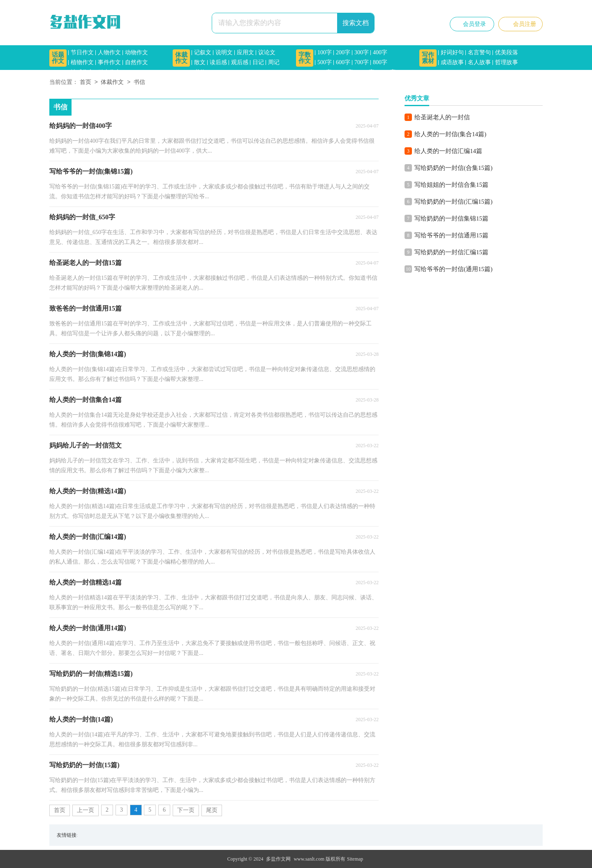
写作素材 (428, 58)
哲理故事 (506, 62)
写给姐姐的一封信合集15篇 (451, 185)
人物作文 (109, 52)
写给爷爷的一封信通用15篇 (451, 235)
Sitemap (355, 859)
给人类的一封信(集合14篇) (450, 134)
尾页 (212, 810)
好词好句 (452, 52)
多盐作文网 (278, 859)
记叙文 (203, 52)
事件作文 (109, 62)
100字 (325, 52)
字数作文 (305, 58)
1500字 (387, 72)
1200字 (366, 72)
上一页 (86, 810)
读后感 (218, 62)
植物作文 (82, 62)
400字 (380, 52)
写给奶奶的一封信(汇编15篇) (453, 202)
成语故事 (452, 62)
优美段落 (506, 52)
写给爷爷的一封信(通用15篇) (453, 269)
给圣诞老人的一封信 (442, 117)
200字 (343, 52)
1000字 (345, 72)
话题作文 (58, 58)
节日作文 (82, 52)
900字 (325, 72)
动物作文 (136, 52)
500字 (325, 62)
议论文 (267, 52)
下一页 (186, 810)
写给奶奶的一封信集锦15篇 (451, 218)
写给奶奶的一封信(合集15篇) (453, 168)
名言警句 (479, 52)
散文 (200, 62)
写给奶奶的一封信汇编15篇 (451, 252)
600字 (343, 62)
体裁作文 (181, 58)
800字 (380, 62)
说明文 (224, 52)
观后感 (240, 62)
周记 (274, 62)
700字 (362, 62)
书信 (200, 72)
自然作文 (136, 62)
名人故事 (479, 62)
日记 (258, 62)
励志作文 (109, 72)
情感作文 (82, 72)
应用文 (245, 52)
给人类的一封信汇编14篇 (448, 151)
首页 (86, 82)
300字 (362, 52)
